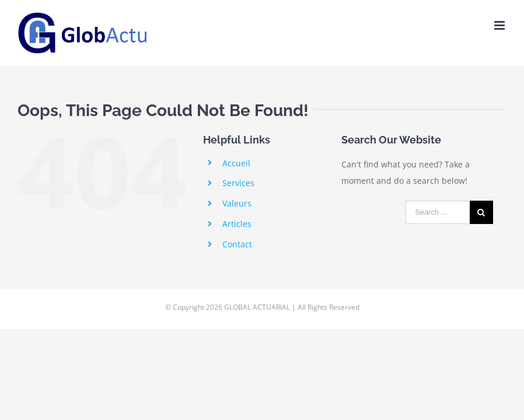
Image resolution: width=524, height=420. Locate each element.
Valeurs (237, 203)
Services (238, 183)
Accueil (236, 163)
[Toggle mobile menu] (500, 25)
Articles (237, 224)
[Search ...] (438, 212)
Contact (237, 244)
